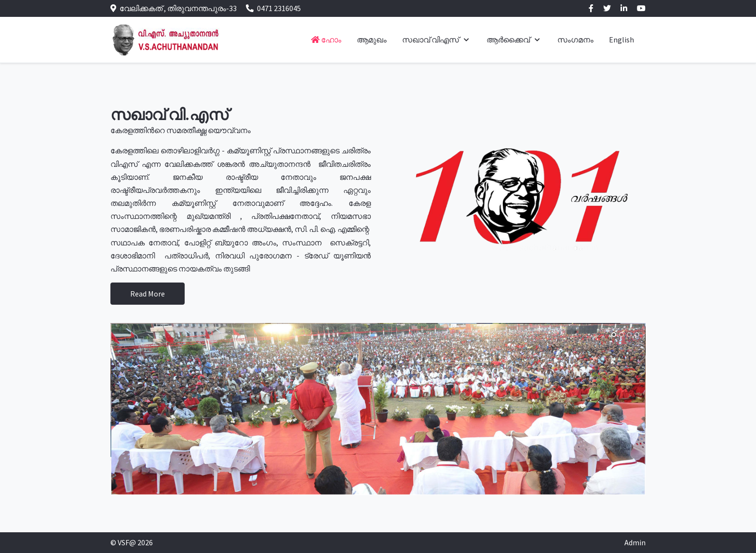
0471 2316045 (279, 8)
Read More (148, 294)
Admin (635, 542)
